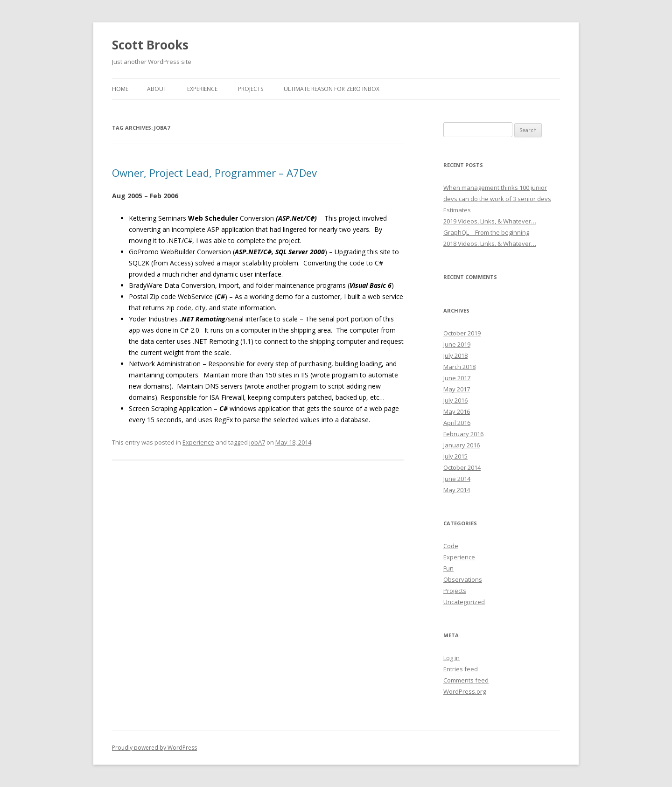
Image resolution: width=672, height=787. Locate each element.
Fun (448, 568)
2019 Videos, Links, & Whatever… (490, 221)
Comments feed (466, 680)
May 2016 (457, 411)
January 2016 (462, 445)
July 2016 (455, 400)
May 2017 (457, 389)
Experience (202, 89)
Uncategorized (464, 602)
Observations (463, 579)
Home (120, 89)
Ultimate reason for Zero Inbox (332, 89)
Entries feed (461, 669)
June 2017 (457, 378)
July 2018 (455, 355)
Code (451, 546)
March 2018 (459, 367)
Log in (451, 658)
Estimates (457, 210)
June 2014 (457, 479)
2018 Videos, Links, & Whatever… (490, 244)
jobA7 (257, 442)
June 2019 (457, 344)
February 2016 (463, 434)
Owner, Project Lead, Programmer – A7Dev (214, 173)
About (157, 89)
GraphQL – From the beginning (486, 232)
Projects (251, 89)
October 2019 (462, 333)
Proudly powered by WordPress (154, 748)
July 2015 (455, 456)
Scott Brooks (150, 45)
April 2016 (457, 423)
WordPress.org (465, 691)
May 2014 (457, 490)
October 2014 (462, 467)
